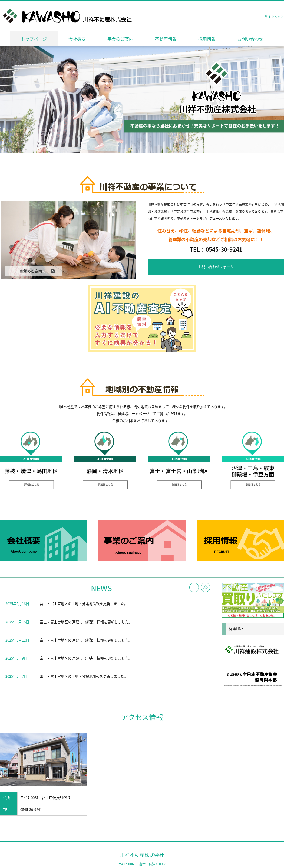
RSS (205, 587)
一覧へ (194, 587)
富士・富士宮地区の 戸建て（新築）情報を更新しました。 (86, 622)
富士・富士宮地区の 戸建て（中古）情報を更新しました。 (86, 658)
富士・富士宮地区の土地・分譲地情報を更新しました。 (84, 604)
